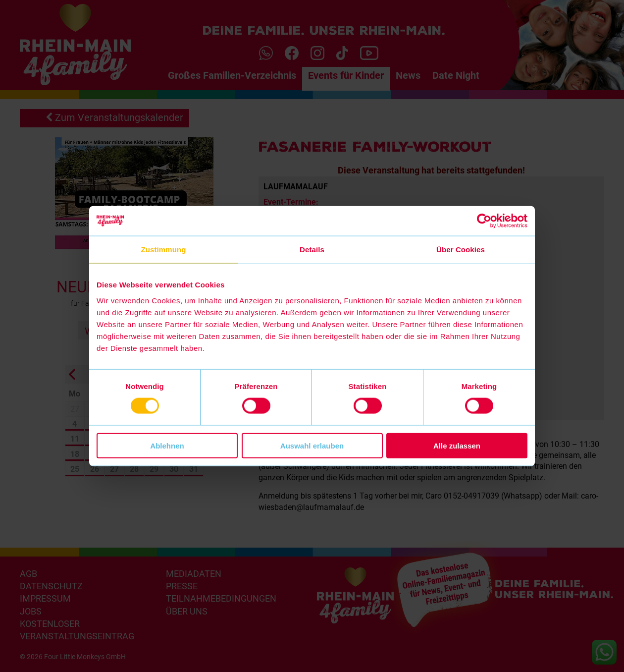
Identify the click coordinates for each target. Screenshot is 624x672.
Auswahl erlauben (312, 445)
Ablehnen (167, 445)
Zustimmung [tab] (164, 250)
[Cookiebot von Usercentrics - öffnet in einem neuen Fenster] (484, 221)
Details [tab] (312, 250)
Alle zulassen (457, 445)
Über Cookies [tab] (461, 250)
